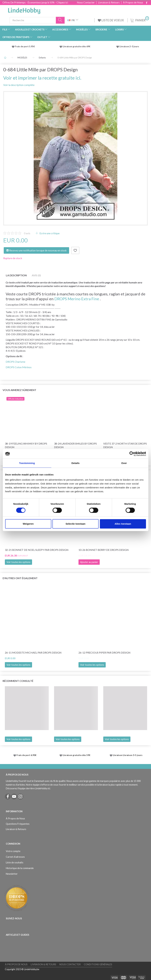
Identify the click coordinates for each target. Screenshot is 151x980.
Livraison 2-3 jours (129, 46)
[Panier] (139, 20)
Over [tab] (124, 463)
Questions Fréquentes (18, 824)
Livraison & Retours (109, 2)
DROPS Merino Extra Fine (77, 299)
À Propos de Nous (133, 2)
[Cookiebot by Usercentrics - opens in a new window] (132, 454)
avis (27, 233)
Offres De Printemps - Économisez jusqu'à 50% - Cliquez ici (35, 2)
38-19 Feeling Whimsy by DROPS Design (26, 445)
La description (16, 275)
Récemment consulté (18, 681)
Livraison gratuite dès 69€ (77, 46)
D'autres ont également (20, 578)
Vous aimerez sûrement (19, 390)
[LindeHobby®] (24, 10)
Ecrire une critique (49, 233)
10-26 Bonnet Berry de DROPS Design (104, 550)
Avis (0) (36, 275)
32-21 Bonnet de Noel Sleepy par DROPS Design (37, 550)
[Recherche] (60, 20)
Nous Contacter (86, 2)
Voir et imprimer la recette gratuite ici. (42, 78)
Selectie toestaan (75, 524)
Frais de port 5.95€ (25, 46)
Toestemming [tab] (27, 463)
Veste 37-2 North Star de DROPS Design (125, 445)
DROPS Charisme (15, 362)
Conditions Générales (98, 964)
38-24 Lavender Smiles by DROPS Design (75, 445)
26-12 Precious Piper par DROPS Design (104, 652)
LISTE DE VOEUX (111, 20)
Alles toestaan (123, 524)
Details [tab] (76, 463)
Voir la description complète (19, 85)
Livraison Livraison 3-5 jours (128, 755)
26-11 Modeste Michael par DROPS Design (33, 652)
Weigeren (28, 524)
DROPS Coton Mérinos (19, 367)
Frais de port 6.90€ (26, 755)
